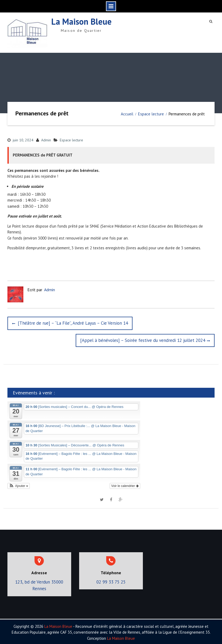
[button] (19, 485)
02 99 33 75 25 (111, 581)
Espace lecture (71, 139)
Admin (46, 139)
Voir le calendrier (125, 485)
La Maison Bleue (81, 21)
